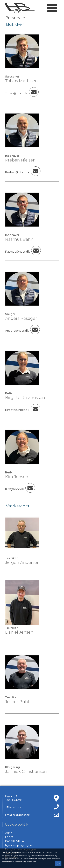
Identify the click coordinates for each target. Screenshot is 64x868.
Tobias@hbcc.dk (22, 93)
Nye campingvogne (19, 845)
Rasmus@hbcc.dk (23, 252)
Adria (9, 833)
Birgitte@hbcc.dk (23, 410)
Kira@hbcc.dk (20, 489)
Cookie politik (17, 824)
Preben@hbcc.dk (23, 172)
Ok (58, 864)
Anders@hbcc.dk (22, 331)
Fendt (9, 837)
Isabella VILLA (15, 841)
